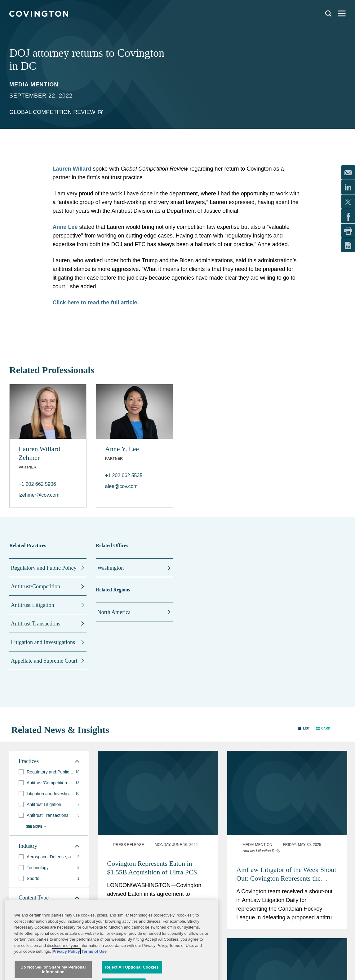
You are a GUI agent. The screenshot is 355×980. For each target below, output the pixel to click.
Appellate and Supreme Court (44, 661)
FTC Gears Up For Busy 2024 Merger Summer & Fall (277, 906)
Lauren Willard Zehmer (39, 453)
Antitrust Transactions (36, 624)
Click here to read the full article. (95, 303)
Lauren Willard (72, 169)
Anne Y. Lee (122, 449)
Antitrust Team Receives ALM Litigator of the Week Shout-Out (151, 912)
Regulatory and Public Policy (44, 568)
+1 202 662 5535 (124, 475)
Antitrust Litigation (33, 605)
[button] (304, 728)
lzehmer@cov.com (39, 495)
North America (114, 612)
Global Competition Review (52, 112)
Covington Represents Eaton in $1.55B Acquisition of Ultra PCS (152, 790)
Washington (111, 568)
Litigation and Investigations (43, 642)
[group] (49, 772)
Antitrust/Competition (35, 586)
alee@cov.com (121, 486)
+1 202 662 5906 (37, 484)
